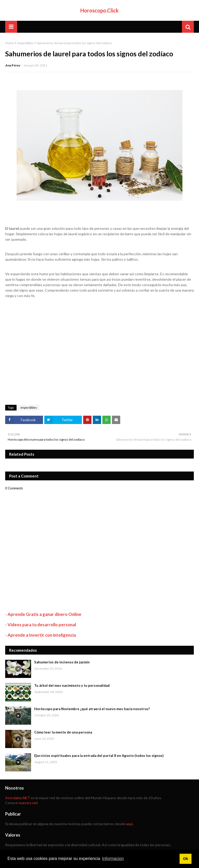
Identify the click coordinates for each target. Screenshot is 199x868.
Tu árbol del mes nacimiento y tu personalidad (72, 685)
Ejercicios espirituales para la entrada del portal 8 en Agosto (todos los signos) (99, 756)
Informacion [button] (113, 859)
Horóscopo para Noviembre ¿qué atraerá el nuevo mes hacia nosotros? (92, 709)
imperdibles (25, 43)
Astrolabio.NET (18, 798)
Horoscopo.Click (99, 10)
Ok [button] (185, 859)
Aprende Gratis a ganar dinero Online (44, 614)
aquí (129, 824)
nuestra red (28, 803)
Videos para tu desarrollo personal (42, 625)
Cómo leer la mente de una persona (63, 732)
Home (10, 43)
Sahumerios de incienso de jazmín (62, 662)
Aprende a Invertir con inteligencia (42, 635)
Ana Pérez (13, 65)
